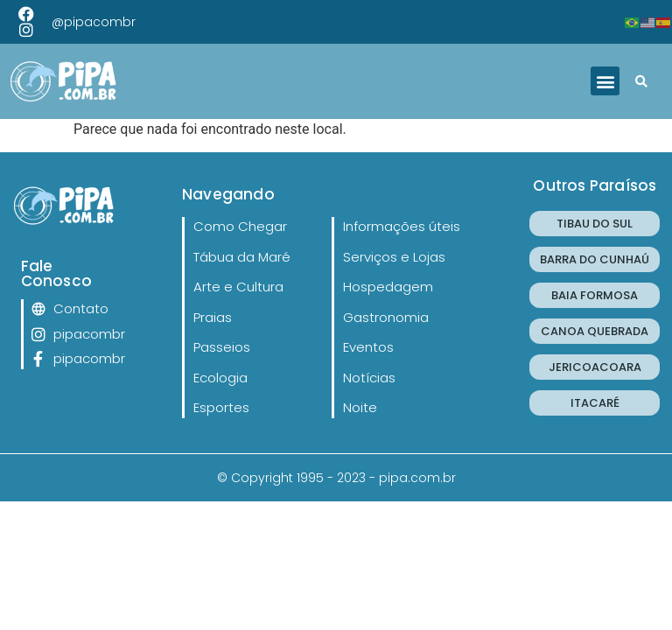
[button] (605, 81)
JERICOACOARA (595, 367)
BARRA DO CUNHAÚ (595, 259)
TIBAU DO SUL (595, 224)
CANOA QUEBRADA (595, 331)
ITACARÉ (595, 403)
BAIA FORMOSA (595, 295)
